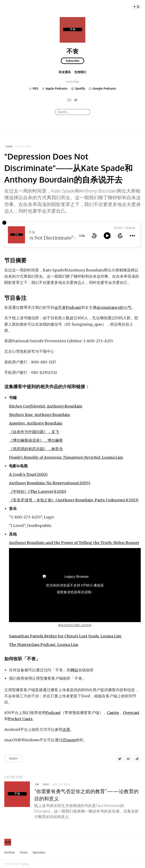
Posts (24, 852)
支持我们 (80, 72)
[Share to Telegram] (137, 758)
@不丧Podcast (68, 307)
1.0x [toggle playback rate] (82, 236)
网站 (74, 670)
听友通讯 (65, 72)
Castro (113, 713)
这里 (66, 729)
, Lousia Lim (66, 457)
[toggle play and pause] (107, 236)
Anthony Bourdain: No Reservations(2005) (50, 483)
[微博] (76, 100)
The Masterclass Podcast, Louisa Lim (44, 645)
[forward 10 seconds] (120, 236)
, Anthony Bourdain (46, 406)
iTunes (69, 740)
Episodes (39, 852)
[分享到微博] (128, 758)
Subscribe (72, 61)
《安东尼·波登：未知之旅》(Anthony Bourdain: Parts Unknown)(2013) (74, 500)
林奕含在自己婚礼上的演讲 (75, 625)
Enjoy (13, 758)
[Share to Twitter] (120, 758)
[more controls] (132, 236)
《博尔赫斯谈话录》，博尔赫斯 (36, 440)
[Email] (69, 100)
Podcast (53, 713)
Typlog (25, 864)
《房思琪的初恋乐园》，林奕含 (36, 449)
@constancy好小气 (114, 307)
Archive (10, 852)
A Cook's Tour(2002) (28, 474)
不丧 (72, 51)
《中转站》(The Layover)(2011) (38, 491)
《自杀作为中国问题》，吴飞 (34, 432)
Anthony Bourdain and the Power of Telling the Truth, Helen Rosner (74, 543)
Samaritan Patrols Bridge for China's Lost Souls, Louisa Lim (65, 636)
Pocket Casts (20, 719)
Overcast (131, 713)
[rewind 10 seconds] (94, 236)
